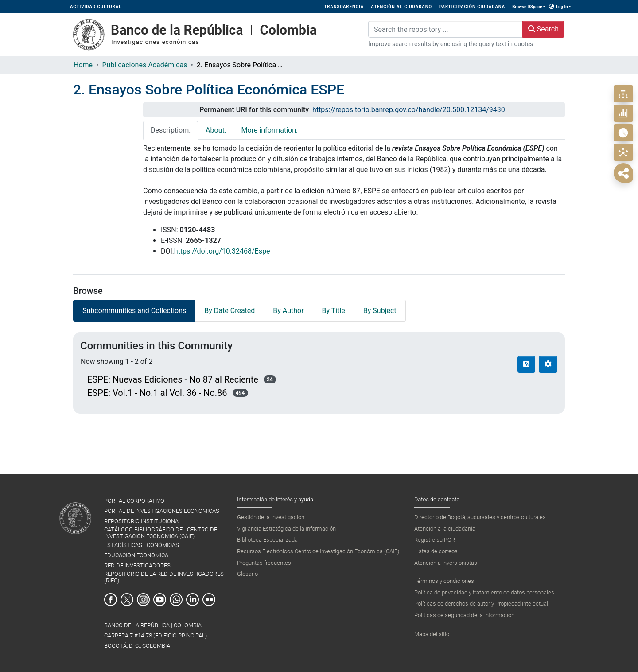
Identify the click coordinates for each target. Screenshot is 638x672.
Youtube (160, 600)
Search (543, 29)
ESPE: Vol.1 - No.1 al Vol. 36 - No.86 (157, 393)
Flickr (209, 600)
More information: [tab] (270, 130)
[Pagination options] (548, 364)
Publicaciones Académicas (144, 65)
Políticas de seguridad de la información (464, 615)
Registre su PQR (435, 540)
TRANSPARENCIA (344, 6)
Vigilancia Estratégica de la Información (286, 529)
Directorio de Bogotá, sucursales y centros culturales (480, 517)
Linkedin (193, 600)
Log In (562, 6)
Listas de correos (436, 551)
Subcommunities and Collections (134, 311)
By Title (334, 311)
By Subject (380, 311)
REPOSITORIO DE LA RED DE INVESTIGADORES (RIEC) (164, 577)
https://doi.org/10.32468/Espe (222, 251)
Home (83, 65)
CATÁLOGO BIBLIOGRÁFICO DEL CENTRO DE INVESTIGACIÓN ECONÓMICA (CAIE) (161, 533)
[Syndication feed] (526, 364)
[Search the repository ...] (445, 29)
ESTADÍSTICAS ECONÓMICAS (142, 545)
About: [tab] (216, 130)
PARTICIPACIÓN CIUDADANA (472, 6)
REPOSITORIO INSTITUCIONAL (143, 521)
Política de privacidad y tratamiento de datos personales (484, 592)
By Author (288, 311)
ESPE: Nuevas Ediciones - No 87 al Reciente (173, 379)
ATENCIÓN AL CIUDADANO (401, 6)
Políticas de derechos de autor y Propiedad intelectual (481, 604)
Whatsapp (176, 600)
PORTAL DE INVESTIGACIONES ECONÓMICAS (162, 511)
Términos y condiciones (444, 581)
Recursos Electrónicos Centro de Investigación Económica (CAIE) (318, 551)
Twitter (127, 600)
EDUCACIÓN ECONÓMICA (136, 555)
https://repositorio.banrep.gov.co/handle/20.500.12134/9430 (409, 110)
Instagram (143, 600)
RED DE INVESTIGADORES (137, 565)
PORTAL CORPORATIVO (134, 501)
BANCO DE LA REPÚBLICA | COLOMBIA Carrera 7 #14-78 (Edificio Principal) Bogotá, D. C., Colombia (156, 635)
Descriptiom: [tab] (171, 130)
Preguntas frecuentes (264, 563)
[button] (552, 7)
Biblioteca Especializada (267, 540)
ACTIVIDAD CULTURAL (96, 6)
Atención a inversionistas (446, 563)
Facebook (111, 600)
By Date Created (230, 311)
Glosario (247, 574)
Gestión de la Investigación (271, 517)
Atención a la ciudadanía (445, 529)
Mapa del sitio (432, 634)
